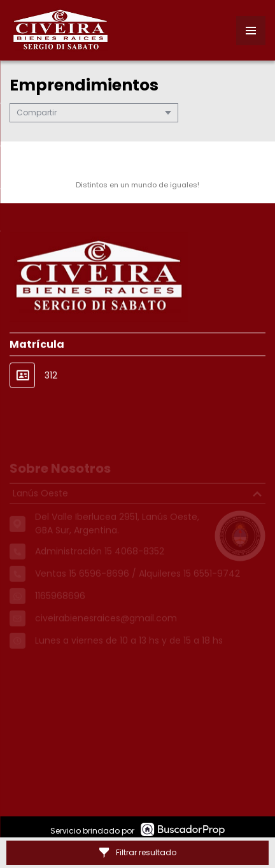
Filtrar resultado (138, 852)
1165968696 (60, 604)
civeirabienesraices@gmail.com (106, 626)
